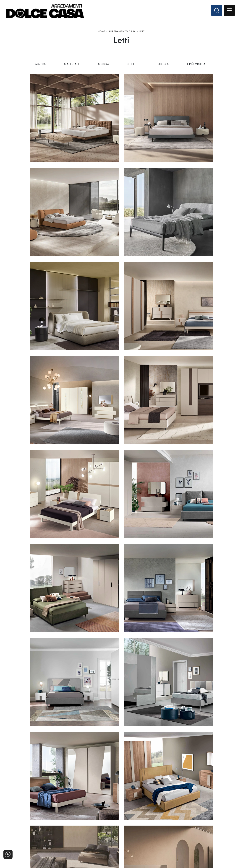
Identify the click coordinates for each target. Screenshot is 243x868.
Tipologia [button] (161, 67)
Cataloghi (221, 812)
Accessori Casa (144, 812)
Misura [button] (103, 67)
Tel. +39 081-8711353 (30, 817)
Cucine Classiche (106, 812)
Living (114, 818)
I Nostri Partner (181, 812)
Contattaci (221, 806)
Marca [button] (40, 67)
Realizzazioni (219, 818)
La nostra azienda (179, 806)
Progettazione (182, 818)
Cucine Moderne (106, 806)
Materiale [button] (72, 67)
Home (102, 33)
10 (149, 693)
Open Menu (229, 11)
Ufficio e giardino (142, 818)
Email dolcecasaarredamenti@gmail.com (43, 822)
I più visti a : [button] (198, 67)
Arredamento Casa (122, 33)
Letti (142, 33)
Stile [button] (131, 67)
